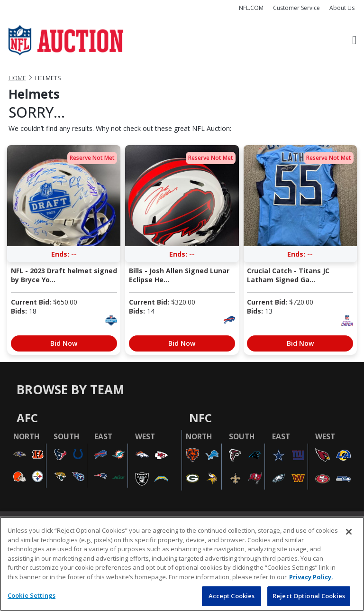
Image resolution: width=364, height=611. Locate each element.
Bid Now (64, 343)
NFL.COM (251, 8)
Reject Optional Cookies (309, 596)
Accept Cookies (232, 596)
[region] (182, 564)
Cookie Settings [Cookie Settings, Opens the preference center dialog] (32, 595)
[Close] (349, 532)
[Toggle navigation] (354, 41)
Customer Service (296, 8)
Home (17, 78)
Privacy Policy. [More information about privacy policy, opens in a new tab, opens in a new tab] (311, 577)
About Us (342, 8)
